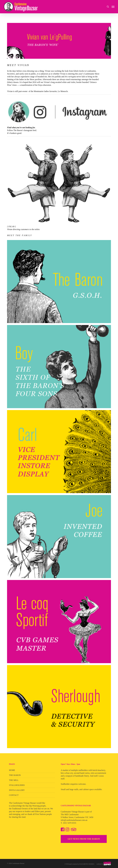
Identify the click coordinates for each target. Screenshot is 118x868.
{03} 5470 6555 (70, 823)
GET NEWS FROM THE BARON (84, 839)
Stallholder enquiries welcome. (73, 784)
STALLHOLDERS (17, 785)
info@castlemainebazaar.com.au (74, 820)
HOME (12, 770)
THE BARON (15, 775)
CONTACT (14, 795)
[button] (113, 7)
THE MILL (14, 780)
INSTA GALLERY (17, 790)
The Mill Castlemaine (70, 814)
